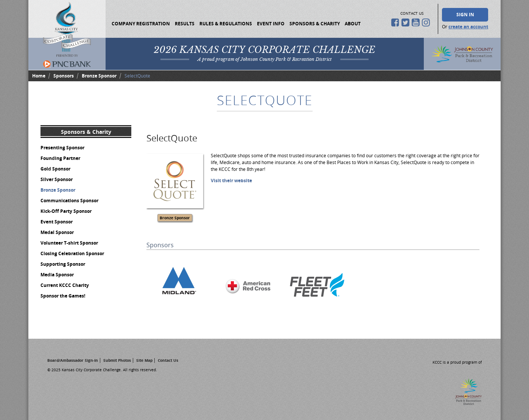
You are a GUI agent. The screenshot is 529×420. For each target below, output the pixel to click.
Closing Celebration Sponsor (72, 253)
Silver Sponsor (57, 179)
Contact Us (168, 360)
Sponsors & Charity (315, 24)
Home (39, 76)
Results (185, 24)
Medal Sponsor (57, 232)
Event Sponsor (57, 222)
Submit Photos (117, 360)
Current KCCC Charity (65, 285)
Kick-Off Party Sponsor (66, 211)
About (353, 24)
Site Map (144, 360)
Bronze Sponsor (99, 76)
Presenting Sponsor (62, 148)
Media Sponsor (57, 275)
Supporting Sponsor (63, 264)
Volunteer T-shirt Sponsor (69, 243)
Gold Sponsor (55, 169)
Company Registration (141, 24)
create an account (468, 27)
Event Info (271, 24)
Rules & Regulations (226, 24)
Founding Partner (60, 158)
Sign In (465, 15)
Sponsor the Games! (63, 296)
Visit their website (231, 181)
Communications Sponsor (69, 201)
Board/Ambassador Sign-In (73, 360)
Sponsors (64, 76)
